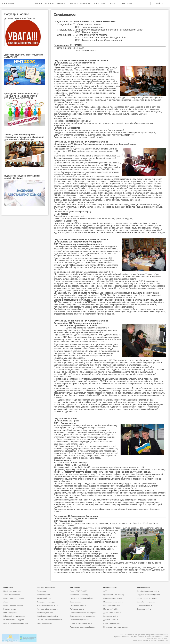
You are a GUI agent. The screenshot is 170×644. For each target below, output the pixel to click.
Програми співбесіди (78, 605)
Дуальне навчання (111, 620)
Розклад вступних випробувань (82, 627)
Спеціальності (76, 602)
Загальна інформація (12, 595)
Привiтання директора (12, 591)
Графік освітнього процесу (114, 595)
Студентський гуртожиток (147, 598)
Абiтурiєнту (75, 587)
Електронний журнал (112, 623)
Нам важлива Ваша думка (14, 620)
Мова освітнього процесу (13, 605)
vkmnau (8, 3)
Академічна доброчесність (47, 605)
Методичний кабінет (111, 609)
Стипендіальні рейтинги (113, 598)
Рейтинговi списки (77, 609)
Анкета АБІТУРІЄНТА (79, 591)
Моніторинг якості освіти (113, 602)
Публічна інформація (46, 587)
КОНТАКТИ (127, 3)
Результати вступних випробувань (83, 613)
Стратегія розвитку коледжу (14, 598)
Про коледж (8, 587)
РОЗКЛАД (62, 3)
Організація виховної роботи (148, 591)
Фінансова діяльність (45, 613)
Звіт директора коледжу (46, 602)
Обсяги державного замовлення (83, 616)
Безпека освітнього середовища (49, 620)
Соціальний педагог (144, 605)
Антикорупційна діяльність (47, 609)
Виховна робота (144, 587)
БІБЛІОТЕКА (99, 3)
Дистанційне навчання (112, 613)
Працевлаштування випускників (116, 627)
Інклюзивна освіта (111, 616)
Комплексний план (44, 598)
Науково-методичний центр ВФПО (17, 623)
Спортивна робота (144, 609)
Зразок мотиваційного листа (81, 623)
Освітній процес (110, 587)
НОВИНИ (50, 3)
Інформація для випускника (14, 616)
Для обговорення (43, 595)
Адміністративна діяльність (47, 616)
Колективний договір (45, 623)
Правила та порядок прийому (82, 598)
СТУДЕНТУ (114, 3)
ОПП (105, 591)
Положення (41, 591)
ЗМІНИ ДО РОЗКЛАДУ (80, 3)
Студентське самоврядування (148, 595)
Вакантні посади (10, 609)
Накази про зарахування (80, 620)
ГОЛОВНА (37, 3)
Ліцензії (6, 602)
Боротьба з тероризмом (146, 602)
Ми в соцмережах (10, 613)
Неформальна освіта (112, 605)
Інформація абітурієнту (79, 595)
